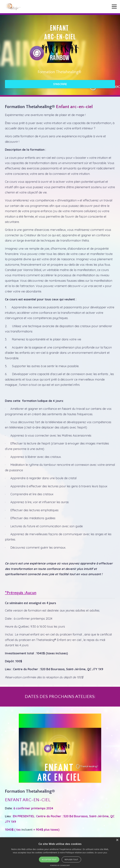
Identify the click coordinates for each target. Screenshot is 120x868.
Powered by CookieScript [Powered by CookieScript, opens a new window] (60, 865)
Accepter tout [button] (49, 859)
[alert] (60, 853)
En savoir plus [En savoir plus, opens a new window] (101, 853)
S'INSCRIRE (60, 84)
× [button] (117, 840)
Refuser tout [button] (71, 859)
